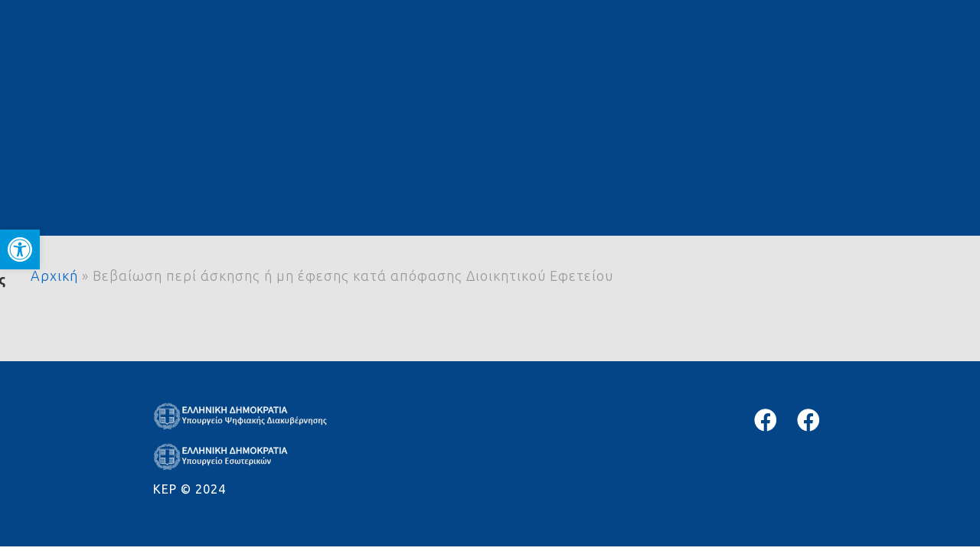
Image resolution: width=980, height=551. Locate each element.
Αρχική (54, 275)
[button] (20, 249)
